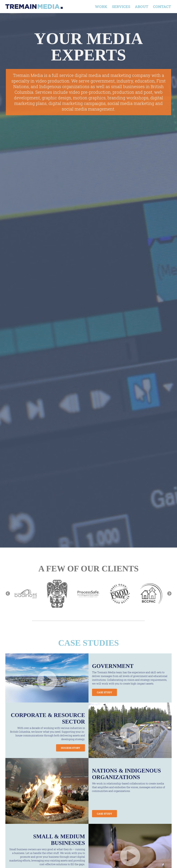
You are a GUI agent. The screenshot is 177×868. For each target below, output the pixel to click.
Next (169, 594)
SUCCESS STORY (71, 748)
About (142, 6)
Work (101, 6)
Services (121, 6)
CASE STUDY (104, 692)
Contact (162, 6)
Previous (8, 594)
